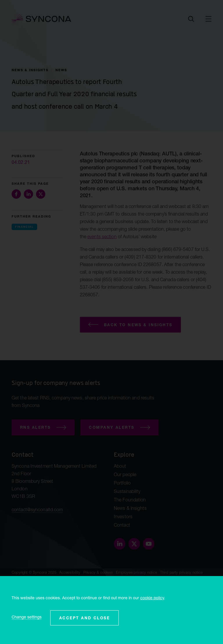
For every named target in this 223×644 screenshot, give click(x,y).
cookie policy (152, 598)
